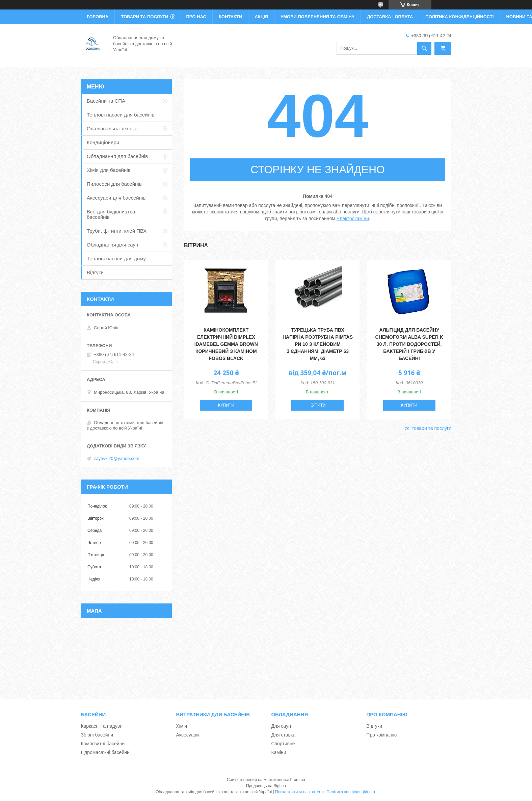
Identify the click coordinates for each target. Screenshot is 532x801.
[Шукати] (424, 48)
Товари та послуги (144, 17)
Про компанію (381, 735)
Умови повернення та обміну (317, 17)
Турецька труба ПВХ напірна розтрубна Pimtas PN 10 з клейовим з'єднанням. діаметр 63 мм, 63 (318, 344)
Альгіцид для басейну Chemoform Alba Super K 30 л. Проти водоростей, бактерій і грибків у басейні (409, 344)
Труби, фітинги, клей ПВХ (117, 231)
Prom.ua (298, 780)
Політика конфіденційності (459, 17)
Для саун (281, 726)
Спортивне (283, 744)
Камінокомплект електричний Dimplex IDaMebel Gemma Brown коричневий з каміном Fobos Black (226, 344)
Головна (98, 17)
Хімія (181, 726)
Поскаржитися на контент (299, 792)
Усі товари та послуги (428, 428)
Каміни (278, 752)
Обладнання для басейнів (117, 156)
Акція (261, 17)
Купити (226, 405)
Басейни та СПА (106, 101)
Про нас (196, 17)
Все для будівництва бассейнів (111, 214)
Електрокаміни (353, 218)
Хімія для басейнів (109, 170)
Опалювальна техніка (112, 128)
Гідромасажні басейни (105, 752)
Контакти (231, 17)
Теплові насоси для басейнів (121, 115)
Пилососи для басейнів (114, 184)
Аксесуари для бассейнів (116, 198)
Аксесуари (187, 735)
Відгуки (95, 272)
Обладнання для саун (112, 245)
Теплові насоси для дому (116, 259)
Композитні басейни (103, 744)
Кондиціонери (103, 142)
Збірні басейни (97, 735)
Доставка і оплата (390, 17)
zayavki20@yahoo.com (117, 458)
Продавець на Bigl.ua (266, 786)
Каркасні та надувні (102, 726)
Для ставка (283, 735)
